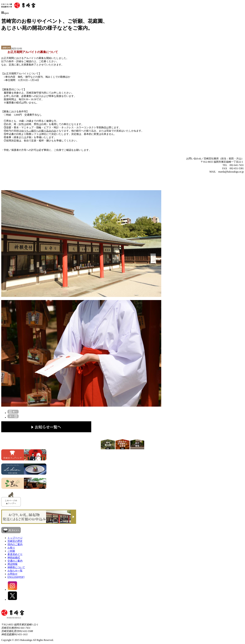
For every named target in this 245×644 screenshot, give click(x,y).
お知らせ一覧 (15, 571)
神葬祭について (16, 567)
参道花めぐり (15, 554)
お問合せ (12, 574)
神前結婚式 (14, 558)
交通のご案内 (15, 561)
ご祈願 (11, 551)
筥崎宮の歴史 (15, 541)
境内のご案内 (15, 544)
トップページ (15, 538)
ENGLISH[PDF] (16, 577)
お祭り (11, 548)
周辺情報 (12, 564)
